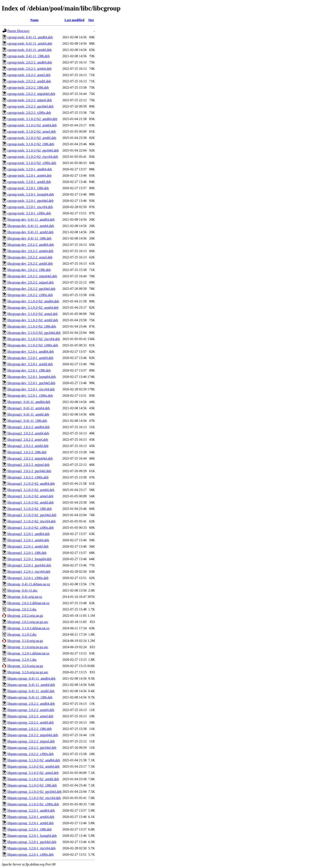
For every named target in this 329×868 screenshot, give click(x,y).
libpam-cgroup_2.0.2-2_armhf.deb (31, 722)
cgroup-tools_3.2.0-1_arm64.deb (29, 176)
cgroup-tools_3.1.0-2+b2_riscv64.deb (33, 157)
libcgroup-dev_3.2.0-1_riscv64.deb (31, 389)
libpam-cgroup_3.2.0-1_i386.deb (29, 829)
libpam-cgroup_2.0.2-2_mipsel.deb (31, 741)
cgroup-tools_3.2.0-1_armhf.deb (29, 182)
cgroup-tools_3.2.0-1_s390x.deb (29, 213)
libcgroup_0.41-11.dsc (22, 590)
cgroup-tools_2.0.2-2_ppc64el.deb (30, 106)
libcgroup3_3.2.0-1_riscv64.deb (29, 572)
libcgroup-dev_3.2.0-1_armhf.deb (30, 364)
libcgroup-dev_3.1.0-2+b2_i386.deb (32, 326)
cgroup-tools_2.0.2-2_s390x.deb (29, 113)
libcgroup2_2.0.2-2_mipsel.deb (28, 465)
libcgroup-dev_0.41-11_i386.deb (29, 238)
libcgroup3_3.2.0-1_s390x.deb (28, 578)
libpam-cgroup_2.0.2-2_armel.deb (30, 716)
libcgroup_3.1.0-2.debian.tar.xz (28, 628)
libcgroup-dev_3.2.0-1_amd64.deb (31, 352)
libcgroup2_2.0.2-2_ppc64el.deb (29, 471)
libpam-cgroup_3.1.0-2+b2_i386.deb (32, 785)
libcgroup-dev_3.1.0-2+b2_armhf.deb (33, 320)
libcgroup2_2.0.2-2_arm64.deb (28, 433)
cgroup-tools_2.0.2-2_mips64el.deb (31, 94)
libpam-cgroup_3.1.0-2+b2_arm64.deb (33, 766)
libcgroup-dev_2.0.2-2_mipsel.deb (31, 282)
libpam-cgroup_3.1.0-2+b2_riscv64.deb (34, 798)
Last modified (75, 20)
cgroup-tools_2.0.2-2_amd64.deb (30, 62)
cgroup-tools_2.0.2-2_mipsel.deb (30, 100)
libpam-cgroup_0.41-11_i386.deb (30, 697)
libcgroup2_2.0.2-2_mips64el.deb (30, 458)
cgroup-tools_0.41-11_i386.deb (28, 56)
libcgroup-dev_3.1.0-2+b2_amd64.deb (33, 301)
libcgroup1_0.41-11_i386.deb (27, 421)
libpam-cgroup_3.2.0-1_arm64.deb (31, 817)
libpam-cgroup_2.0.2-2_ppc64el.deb (32, 748)
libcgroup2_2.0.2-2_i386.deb (27, 452)
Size (91, 20)
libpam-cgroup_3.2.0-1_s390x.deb (31, 854)
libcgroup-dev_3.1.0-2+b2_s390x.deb (33, 345)
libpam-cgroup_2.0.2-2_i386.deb (29, 729)
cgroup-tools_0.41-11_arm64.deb (30, 43)
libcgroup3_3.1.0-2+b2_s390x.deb (31, 528)
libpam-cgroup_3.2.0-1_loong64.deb (32, 836)
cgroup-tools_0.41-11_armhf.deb (29, 50)
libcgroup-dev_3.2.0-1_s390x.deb (30, 396)
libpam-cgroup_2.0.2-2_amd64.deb (31, 704)
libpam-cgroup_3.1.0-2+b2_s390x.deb (33, 804)
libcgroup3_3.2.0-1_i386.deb (27, 553)
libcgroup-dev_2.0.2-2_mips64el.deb (32, 276)
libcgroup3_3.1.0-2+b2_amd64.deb (31, 484)
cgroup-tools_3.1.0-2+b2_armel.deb (32, 131)
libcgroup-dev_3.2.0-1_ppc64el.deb (31, 383)
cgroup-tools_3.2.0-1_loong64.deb (31, 194)
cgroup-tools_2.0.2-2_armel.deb (29, 75)
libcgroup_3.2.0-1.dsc (22, 660)
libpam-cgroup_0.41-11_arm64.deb (31, 685)
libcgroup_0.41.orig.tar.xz (25, 597)
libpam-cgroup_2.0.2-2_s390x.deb (31, 754)
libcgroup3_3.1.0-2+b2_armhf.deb (31, 502)
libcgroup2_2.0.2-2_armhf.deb (28, 446)
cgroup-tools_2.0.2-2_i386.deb (28, 87)
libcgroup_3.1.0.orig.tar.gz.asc (28, 647)
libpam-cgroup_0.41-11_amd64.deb (31, 678)
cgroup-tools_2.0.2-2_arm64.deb (29, 69)
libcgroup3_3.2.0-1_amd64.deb (28, 534)
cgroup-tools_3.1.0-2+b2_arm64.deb (32, 125)
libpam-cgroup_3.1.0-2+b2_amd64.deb (34, 760)
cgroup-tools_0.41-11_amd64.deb (30, 37)
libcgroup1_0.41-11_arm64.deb (29, 408)
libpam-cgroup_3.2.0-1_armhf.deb (31, 823)
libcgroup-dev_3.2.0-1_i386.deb (29, 370)
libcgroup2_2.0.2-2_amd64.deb (28, 427)
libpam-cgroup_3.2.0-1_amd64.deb (31, 810)
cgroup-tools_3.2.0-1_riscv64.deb (30, 207)
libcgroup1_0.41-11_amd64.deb (29, 402)
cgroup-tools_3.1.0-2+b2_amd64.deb (32, 119)
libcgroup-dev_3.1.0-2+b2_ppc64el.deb (34, 333)
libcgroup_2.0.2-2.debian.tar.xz (28, 603)
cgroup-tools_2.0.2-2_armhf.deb (29, 81)
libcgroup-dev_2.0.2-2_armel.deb (30, 257)
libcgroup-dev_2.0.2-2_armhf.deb (30, 264)
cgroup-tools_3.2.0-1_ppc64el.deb (30, 201)
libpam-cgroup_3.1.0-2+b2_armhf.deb (33, 779)
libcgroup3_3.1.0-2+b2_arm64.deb (31, 490)
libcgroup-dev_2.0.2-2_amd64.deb (31, 245)
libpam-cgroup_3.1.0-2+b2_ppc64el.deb (34, 792)
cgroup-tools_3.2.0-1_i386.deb (28, 188)
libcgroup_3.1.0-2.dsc (22, 634)
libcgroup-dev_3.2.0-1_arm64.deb (30, 358)
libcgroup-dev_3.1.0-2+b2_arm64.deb (33, 308)
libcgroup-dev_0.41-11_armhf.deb (30, 232)
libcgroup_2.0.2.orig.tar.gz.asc (28, 622)
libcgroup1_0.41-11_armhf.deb (28, 414)
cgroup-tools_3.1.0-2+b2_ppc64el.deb (33, 150)
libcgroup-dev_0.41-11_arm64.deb (31, 226)
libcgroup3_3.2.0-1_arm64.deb (28, 540)
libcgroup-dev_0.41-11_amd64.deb (31, 220)
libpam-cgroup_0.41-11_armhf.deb (31, 691)
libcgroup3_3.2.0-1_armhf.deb (28, 546)
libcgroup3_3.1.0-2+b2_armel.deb (30, 496)
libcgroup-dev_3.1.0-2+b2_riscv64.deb (34, 339)
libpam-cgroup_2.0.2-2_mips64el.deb (33, 735)
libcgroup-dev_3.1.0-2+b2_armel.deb (33, 314)
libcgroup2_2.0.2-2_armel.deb (28, 440)
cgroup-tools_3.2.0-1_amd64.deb (30, 169)
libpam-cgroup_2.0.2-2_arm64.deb (31, 710)
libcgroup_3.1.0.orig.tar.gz (25, 641)
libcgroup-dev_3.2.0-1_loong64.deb (32, 377)
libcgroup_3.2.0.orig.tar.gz (25, 666)
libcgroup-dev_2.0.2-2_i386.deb (29, 270)
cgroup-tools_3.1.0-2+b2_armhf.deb (32, 138)
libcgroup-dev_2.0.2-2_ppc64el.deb (31, 289)
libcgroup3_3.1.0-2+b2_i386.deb (29, 509)
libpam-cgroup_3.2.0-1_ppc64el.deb (32, 842)
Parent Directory (18, 31)
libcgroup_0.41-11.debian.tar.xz (29, 584)
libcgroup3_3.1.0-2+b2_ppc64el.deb (32, 515)
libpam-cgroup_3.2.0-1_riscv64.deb (31, 848)
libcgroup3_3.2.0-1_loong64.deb (29, 559)
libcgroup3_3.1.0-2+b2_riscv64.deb (31, 521)
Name (34, 20)
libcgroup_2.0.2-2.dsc (22, 609)
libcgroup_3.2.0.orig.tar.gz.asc (28, 672)
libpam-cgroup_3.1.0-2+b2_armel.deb (33, 773)
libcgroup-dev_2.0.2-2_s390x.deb (30, 295)
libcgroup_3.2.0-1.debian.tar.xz (28, 653)
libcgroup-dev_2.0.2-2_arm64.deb (30, 251)
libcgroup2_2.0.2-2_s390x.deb (28, 477)
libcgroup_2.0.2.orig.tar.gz (25, 616)
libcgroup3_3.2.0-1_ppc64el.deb (29, 565)
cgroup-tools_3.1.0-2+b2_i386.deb (31, 144)
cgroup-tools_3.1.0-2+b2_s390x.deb (32, 163)
